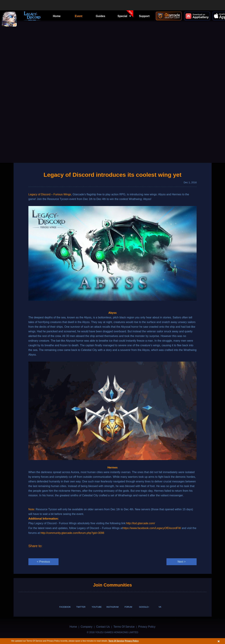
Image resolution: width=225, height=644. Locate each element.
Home (57, 16)
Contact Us (103, 627)
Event (79, 16)
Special (125, 15)
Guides (101, 16)
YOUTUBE (97, 607)
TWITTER (81, 607)
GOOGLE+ (144, 607)
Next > (182, 562)
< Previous (43, 562)
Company (86, 627)
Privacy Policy (132, 641)
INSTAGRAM (112, 607)
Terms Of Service (124, 627)
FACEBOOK (65, 607)
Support (144, 16)
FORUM (128, 607)
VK (160, 607)
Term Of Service (116, 641)
